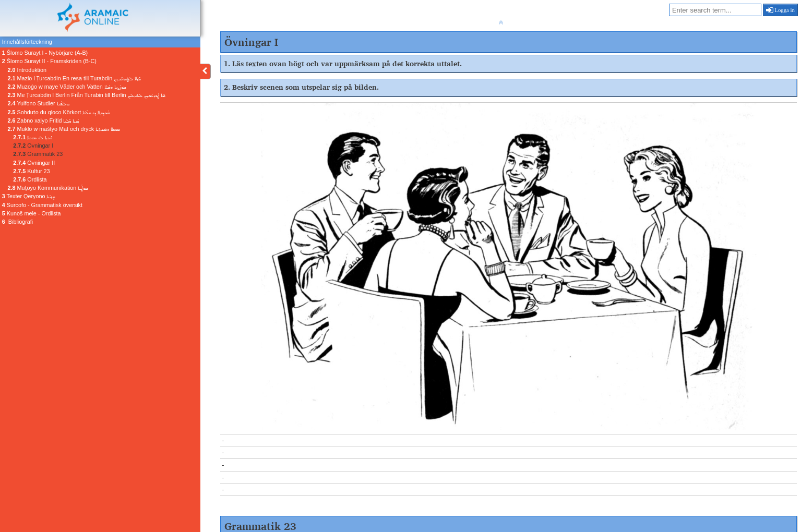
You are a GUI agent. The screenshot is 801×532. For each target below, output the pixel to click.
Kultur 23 (31, 171)
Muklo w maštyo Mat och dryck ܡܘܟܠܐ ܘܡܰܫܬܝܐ (64, 129)
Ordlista (30, 179)
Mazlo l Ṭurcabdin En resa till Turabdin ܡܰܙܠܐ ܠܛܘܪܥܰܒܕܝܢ (75, 78)
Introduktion (27, 70)
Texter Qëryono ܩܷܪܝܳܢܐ (29, 196)
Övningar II (34, 163)
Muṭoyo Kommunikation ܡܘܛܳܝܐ (48, 188)
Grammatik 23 (38, 154)
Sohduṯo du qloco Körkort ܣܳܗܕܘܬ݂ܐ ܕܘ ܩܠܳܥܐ (59, 112)
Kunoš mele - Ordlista (32, 213)
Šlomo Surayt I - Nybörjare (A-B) (45, 53)
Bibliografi (17, 222)
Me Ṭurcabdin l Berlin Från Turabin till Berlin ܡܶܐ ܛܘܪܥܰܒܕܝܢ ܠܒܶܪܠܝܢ (87, 95)
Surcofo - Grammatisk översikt (42, 205)
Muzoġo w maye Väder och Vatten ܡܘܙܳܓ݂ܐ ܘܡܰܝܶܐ (67, 87)
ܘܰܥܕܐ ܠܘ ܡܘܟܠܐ (33, 137)
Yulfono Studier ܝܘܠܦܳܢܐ (39, 103)
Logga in (780, 10)
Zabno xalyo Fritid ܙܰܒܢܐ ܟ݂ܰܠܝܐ (44, 120)
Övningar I (33, 146)
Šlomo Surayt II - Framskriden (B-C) (49, 61)
